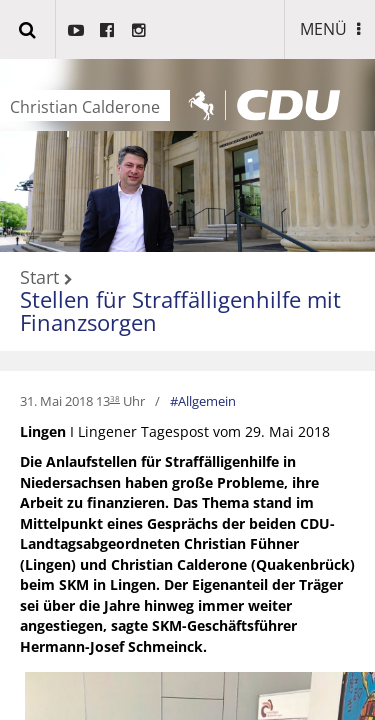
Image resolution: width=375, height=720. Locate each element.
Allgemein (207, 401)
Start (39, 278)
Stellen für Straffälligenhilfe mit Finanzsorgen (180, 310)
